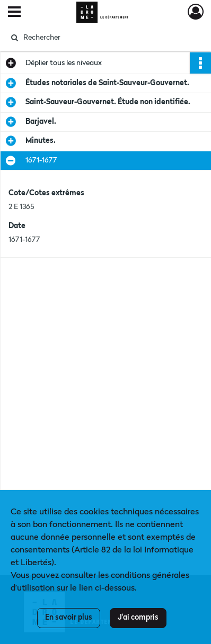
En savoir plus (69, 618)
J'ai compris (138, 618)
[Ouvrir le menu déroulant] (14, 13)
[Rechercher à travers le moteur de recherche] (104, 38)
